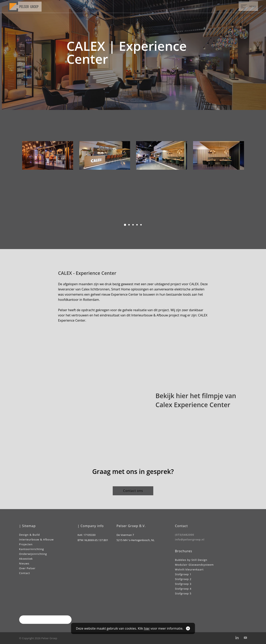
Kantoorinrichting (32, 549)
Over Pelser (27, 568)
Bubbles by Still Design (191, 560)
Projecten (26, 544)
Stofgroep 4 (183, 589)
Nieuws (24, 563)
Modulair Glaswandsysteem (194, 565)
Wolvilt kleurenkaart (189, 569)
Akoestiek (26, 559)
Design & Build (30, 535)
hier (147, 628)
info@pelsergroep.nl (190, 539)
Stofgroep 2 (183, 579)
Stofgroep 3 (183, 584)
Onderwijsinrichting (33, 554)
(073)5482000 (185, 535)
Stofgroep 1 (183, 574)
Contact (25, 573)
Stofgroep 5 (183, 593)
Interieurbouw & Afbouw (36, 539)
